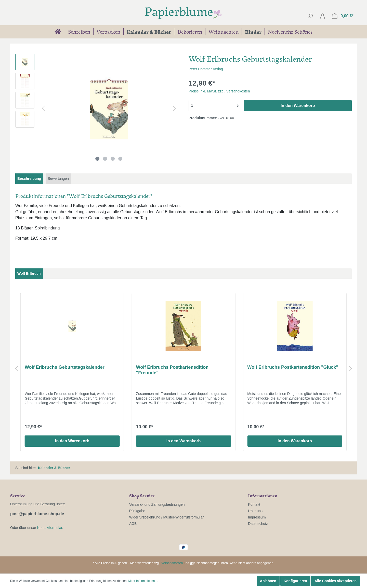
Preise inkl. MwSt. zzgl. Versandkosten (219, 91)
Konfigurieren (295, 581)
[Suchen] (310, 16)
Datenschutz (258, 524)
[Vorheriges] (43, 108)
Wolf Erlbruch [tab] (29, 274)
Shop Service (142, 496)
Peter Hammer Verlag (206, 69)
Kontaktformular (50, 528)
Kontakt (254, 504)
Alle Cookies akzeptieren (336, 581)
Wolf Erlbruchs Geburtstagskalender (65, 367)
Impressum (257, 517)
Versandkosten (172, 563)
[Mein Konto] (322, 16)
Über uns (255, 511)
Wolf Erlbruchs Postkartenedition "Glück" (293, 367)
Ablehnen (268, 581)
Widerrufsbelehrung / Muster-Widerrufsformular (167, 517)
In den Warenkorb (298, 106)
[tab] (29, 179)
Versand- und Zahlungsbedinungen (157, 504)
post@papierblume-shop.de (37, 514)
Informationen (263, 496)
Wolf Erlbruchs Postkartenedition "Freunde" (172, 370)
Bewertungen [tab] (58, 179)
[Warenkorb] (343, 16)
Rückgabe (137, 511)
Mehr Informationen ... (143, 581)
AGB (133, 524)
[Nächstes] (174, 108)
